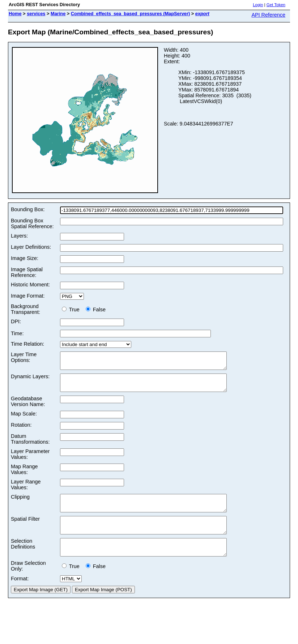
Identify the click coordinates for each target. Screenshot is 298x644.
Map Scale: (24, 420)
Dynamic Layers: (30, 380)
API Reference (268, 15)
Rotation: (21, 431)
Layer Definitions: (31, 247)
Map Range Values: (24, 476)
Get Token (276, 5)
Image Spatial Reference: (27, 272)
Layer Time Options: (24, 357)
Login (258, 5)
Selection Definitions (23, 557)
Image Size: (25, 258)
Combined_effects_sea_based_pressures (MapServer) (130, 14)
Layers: (19, 236)
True (72, 310)
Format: (20, 595)
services (36, 14)
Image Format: (28, 296)
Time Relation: (27, 344)
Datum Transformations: (30, 445)
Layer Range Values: (26, 491)
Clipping (20, 503)
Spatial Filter (25, 529)
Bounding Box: (28, 209)
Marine (58, 14)
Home (15, 14)
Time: (17, 333)
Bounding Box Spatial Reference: (32, 223)
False (96, 310)
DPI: (16, 321)
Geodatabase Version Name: (28, 408)
